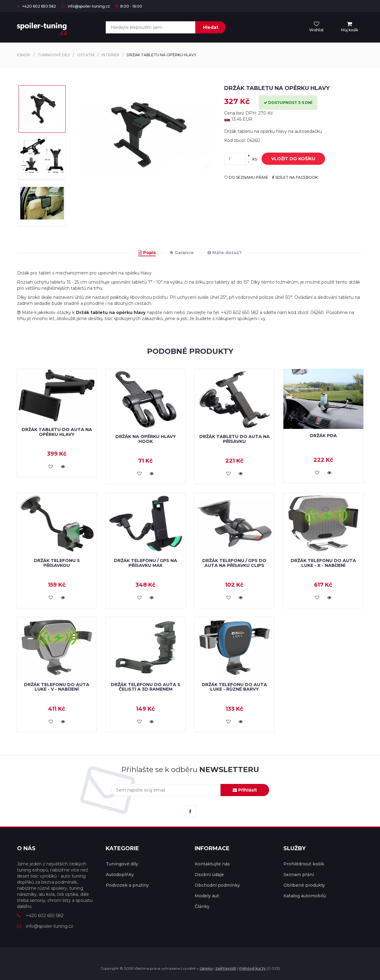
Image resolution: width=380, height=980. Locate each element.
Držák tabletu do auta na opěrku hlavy (57, 432)
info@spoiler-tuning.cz (86, 6)
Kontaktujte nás (212, 864)
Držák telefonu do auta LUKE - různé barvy (234, 687)
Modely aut (207, 896)
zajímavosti (226, 968)
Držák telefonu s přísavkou (57, 563)
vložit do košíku (289, 159)
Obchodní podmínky (217, 885)
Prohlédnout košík (304, 864)
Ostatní (86, 55)
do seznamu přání (246, 177)
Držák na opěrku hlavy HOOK (146, 439)
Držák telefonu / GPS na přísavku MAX (145, 563)
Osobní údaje (209, 875)
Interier (111, 55)
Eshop (24, 55)
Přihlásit (245, 790)
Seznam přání (299, 875)
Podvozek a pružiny (127, 885)
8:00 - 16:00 (129, 6)
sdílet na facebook (295, 177)
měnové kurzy (252, 968)
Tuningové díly (54, 55)
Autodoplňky (120, 875)
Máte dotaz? (225, 253)
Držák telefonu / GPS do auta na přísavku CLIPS (234, 563)
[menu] (350, 27)
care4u (206, 968)
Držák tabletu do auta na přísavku (235, 439)
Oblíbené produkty (304, 885)
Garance (182, 253)
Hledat (211, 27)
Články (202, 906)
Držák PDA (323, 436)
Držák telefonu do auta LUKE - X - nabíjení (323, 563)
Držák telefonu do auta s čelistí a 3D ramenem (146, 687)
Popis (147, 253)
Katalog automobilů (305, 896)
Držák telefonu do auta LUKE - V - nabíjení (57, 687)
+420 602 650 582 (36, 6)
